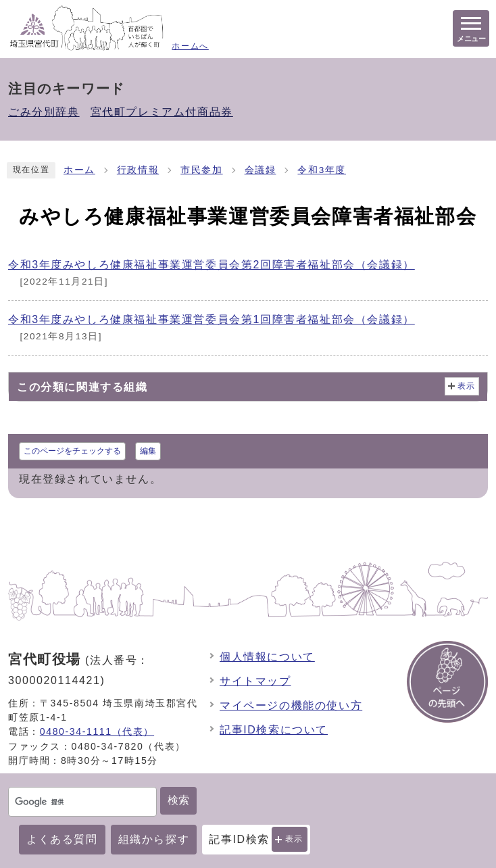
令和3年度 (322, 170)
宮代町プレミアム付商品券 (162, 112)
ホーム (79, 170)
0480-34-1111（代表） (97, 731)
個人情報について (267, 657)
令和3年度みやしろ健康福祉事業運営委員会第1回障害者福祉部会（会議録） (212, 319)
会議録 (261, 170)
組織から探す (154, 839)
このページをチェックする (72, 451)
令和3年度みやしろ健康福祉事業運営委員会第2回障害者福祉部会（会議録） (212, 265)
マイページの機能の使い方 (291, 705)
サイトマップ (255, 681)
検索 (178, 800)
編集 (148, 451)
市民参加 (201, 170)
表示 (294, 839)
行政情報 (138, 170)
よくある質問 (62, 839)
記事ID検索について (274, 730)
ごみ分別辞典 (44, 112)
